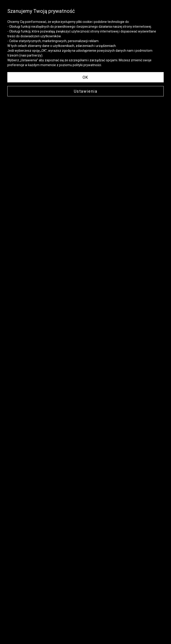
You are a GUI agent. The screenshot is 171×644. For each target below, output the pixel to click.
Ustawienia (86, 91)
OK (85, 77)
